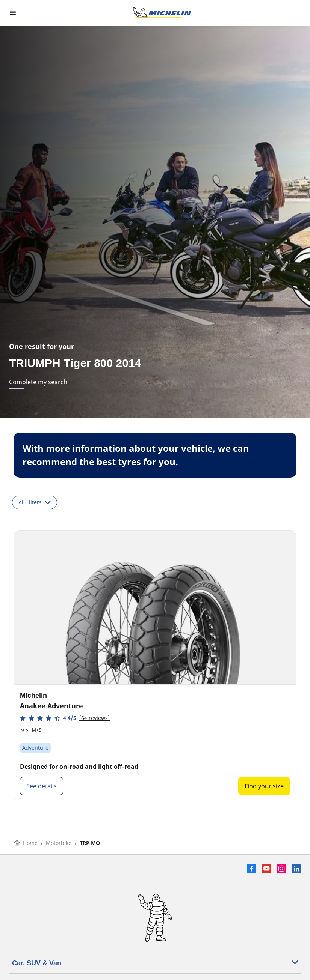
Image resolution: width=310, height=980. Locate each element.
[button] (65, 718)
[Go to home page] (162, 13)
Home (26, 843)
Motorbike (59, 843)
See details (42, 786)
